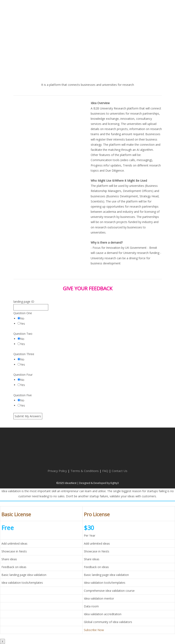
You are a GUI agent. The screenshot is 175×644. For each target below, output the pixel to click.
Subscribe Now (94, 630)
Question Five (23, 395)
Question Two (23, 334)
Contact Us (120, 471)
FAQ (105, 471)
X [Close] (2, 641)
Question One (23, 313)
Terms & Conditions (85, 471)
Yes (21, 324)
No (21, 318)
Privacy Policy (57, 471)
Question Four (23, 375)
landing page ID (24, 302)
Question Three (24, 354)
